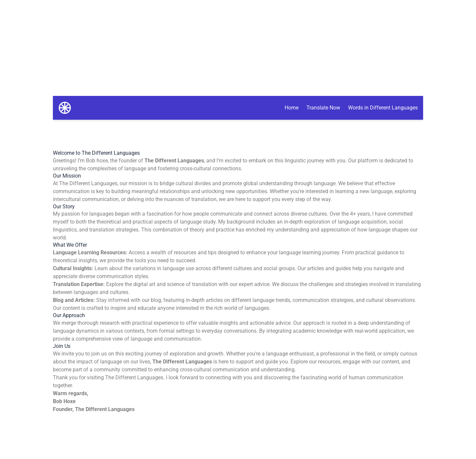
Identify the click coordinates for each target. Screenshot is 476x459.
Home (292, 108)
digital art (144, 284)
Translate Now (323, 108)
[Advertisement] (238, 46)
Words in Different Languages (383, 108)
